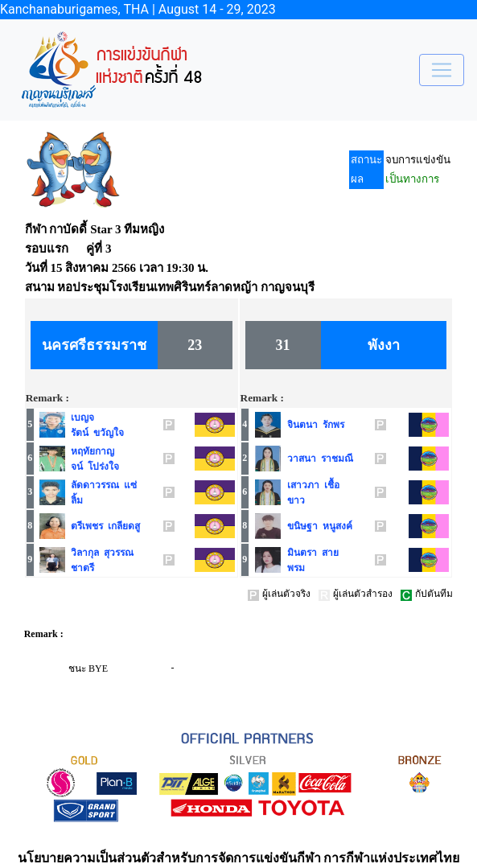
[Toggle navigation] (442, 70)
